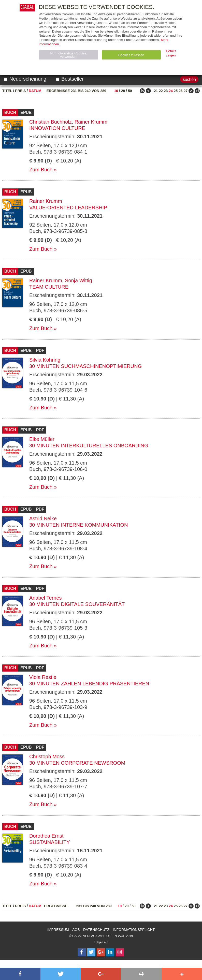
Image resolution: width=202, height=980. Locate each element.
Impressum (58, 930)
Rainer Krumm (91, 122)
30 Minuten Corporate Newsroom (77, 763)
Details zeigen (171, 53)
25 (176, 91)
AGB (76, 930)
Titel (7, 91)
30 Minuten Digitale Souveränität (77, 604)
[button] (20, 974)
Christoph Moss (47, 756)
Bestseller (70, 79)
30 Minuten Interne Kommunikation (78, 525)
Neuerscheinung (25, 79)
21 (156, 91)
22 (161, 91)
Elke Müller (42, 439)
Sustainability (50, 842)
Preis (20, 91)
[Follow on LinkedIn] (110, 952)
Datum (35, 91)
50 (130, 91)
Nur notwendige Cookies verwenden (68, 55)
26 (181, 91)
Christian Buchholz (51, 122)
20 (123, 91)
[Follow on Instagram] (120, 952)
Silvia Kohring (45, 360)
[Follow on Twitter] (91, 952)
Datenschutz (96, 930)
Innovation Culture (57, 128)
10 (116, 91)
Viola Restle (43, 677)
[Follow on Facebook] (82, 952)
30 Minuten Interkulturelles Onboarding (89, 446)
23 (166, 91)
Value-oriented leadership (68, 207)
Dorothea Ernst (46, 836)
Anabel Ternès (46, 598)
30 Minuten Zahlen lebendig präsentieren (89, 684)
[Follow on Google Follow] (101, 952)
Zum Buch (41, 170)
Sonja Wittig (78, 280)
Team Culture (49, 287)
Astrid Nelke (43, 518)
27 (186, 91)
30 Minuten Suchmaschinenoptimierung (85, 366)
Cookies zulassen (131, 55)
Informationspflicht (134, 930)
